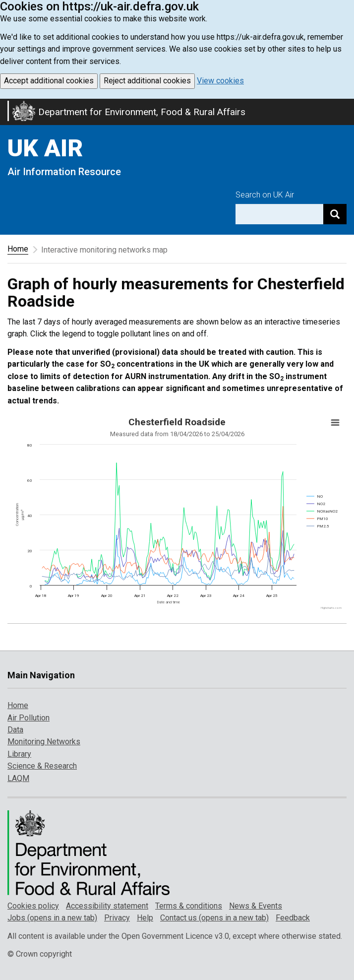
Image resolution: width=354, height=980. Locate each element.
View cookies (220, 81)
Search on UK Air (265, 195)
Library (19, 754)
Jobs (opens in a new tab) (52, 918)
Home (18, 249)
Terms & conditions (189, 906)
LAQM (18, 778)
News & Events (256, 906)
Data (15, 730)
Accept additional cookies (49, 81)
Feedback (293, 918)
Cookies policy (33, 906)
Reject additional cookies (147, 81)
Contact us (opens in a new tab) (214, 918)
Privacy (117, 918)
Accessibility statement (107, 906)
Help (145, 918)
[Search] (335, 214)
